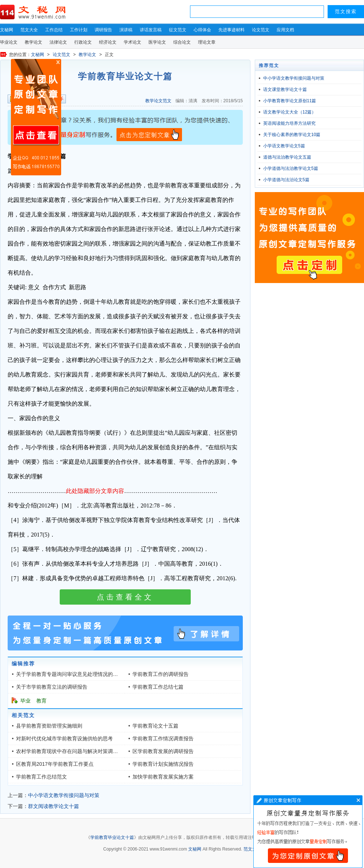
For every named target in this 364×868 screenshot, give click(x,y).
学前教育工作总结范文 (41, 777)
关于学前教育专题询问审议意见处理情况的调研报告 (75, 674)
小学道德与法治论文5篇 (286, 180)
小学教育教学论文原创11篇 (290, 101)
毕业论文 (9, 42)
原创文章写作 (36, 117)
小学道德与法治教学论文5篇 (291, 168)
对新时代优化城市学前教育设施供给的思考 (64, 738)
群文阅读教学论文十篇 (54, 806)
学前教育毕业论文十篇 (112, 837)
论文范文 (261, 30)
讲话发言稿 (151, 30)
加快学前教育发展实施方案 (163, 777)
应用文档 (285, 30)
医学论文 (157, 42)
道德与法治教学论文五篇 (287, 157)
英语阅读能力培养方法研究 (289, 123)
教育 (41, 701)
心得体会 (202, 30)
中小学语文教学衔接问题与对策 (64, 795)
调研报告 (103, 30)
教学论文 (33, 42)
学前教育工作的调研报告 (161, 674)
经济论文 (108, 42)
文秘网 (7, 30)
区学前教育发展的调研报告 (163, 751)
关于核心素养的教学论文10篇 (292, 135)
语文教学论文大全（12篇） (290, 112)
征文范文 (178, 30)
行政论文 (83, 42)
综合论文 (182, 42)
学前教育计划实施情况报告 (163, 764)
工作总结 (54, 30)
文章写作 (308, 832)
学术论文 (132, 42)
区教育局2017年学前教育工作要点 (55, 764)
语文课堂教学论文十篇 (285, 89)
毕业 (25, 701)
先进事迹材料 (232, 30)
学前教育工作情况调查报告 (163, 738)
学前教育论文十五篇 (155, 726)
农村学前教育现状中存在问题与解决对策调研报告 (72, 751)
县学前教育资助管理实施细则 (49, 726)
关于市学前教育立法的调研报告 (52, 687)
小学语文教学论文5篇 (284, 146)
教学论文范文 (158, 101)
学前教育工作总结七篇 (158, 687)
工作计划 (79, 30)
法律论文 (58, 42)
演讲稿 (126, 30)
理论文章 (207, 42)
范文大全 (29, 30)
